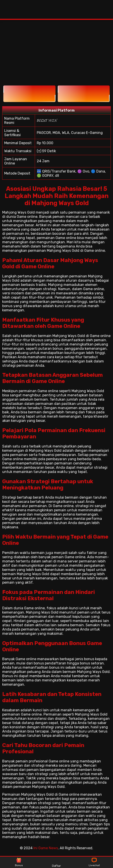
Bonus (19, 862)
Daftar (56, 862)
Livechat (94, 862)
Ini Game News (46, 848)
